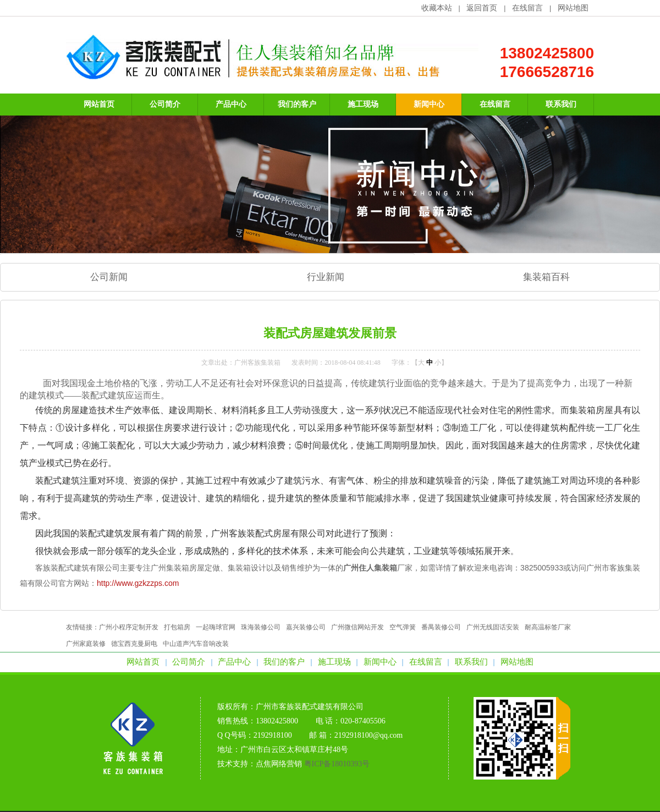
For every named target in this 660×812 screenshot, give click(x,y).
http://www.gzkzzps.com (138, 583)
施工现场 (334, 662)
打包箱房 (177, 627)
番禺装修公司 (441, 627)
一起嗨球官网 (216, 627)
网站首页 (143, 662)
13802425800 (547, 53)
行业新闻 (326, 277)
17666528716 (547, 72)
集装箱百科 (546, 277)
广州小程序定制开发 (129, 627)
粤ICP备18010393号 (337, 764)
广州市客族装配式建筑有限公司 (310, 707)
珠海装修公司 (261, 627)
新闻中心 (380, 662)
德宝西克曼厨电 (134, 644)
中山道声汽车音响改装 (196, 644)
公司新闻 (109, 277)
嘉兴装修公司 (306, 627)
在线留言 (527, 8)
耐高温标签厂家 (548, 627)
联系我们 (471, 662)
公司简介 (189, 662)
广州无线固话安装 (493, 627)
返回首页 (482, 8)
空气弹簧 (403, 627)
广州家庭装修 (86, 644)
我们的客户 (284, 662)
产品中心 (234, 662)
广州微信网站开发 (358, 627)
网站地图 (573, 8)
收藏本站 (437, 8)
